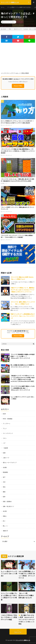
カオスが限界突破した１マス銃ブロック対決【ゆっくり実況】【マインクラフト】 (27, 575)
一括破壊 (5, 448)
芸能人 (5, 516)
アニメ (5, 428)
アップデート (7, 424)
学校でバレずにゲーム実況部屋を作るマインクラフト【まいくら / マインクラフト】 (23, 316)
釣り (4, 521)
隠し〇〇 (5, 183)
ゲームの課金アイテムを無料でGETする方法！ (19, 7)
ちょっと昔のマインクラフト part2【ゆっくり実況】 (9, 574)
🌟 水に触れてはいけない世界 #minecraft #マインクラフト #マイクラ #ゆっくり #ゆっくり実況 (27, 620)
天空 (4, 482)
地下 (4, 477)
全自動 (5, 467)
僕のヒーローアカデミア (10, 463)
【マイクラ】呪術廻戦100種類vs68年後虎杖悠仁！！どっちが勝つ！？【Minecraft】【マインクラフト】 (23, 356)
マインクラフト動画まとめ (23, 640)
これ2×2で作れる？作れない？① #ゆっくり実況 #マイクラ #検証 (9, 617)
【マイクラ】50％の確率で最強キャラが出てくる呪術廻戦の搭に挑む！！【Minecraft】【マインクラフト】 (23, 388)
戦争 (4, 497)
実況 (13, 22)
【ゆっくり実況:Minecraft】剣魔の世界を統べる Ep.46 (26, 595)
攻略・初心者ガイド (8, 506)
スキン (5, 438)
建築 (4, 492)
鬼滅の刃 (5, 531)
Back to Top (18, 632)
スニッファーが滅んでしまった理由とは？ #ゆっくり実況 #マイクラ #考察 (9, 597)
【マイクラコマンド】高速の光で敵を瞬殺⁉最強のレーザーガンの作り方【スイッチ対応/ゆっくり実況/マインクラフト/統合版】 (18, 151)
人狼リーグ (6, 458)
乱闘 (4, 453)
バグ (4, 443)
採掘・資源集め (7, 501)
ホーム (3, 7)
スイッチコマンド (7, 125)
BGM (4, 414)
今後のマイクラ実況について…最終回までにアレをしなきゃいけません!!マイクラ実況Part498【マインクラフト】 (23, 290)
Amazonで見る (18, 86)
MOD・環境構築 (8, 419)
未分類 (5, 511)
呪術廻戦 (5, 472)
